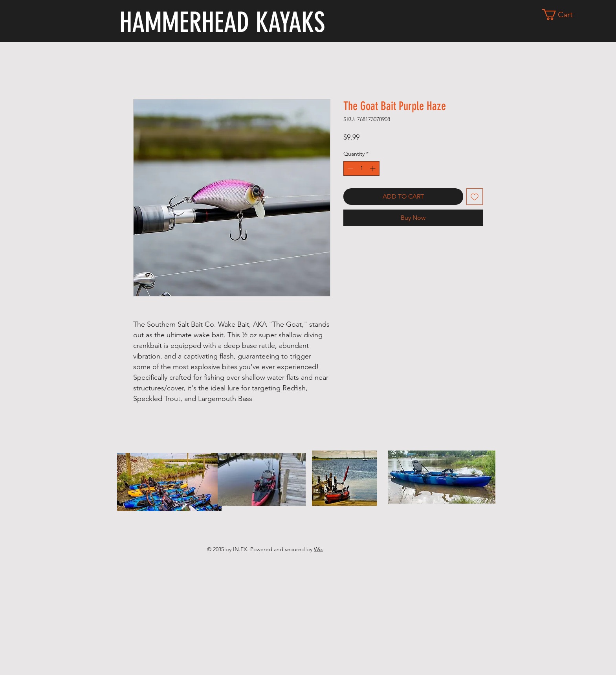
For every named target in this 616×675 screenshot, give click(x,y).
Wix (318, 549)
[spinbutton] (361, 168)
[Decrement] (349, 168)
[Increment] (373, 168)
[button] (563, 15)
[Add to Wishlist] (475, 197)
